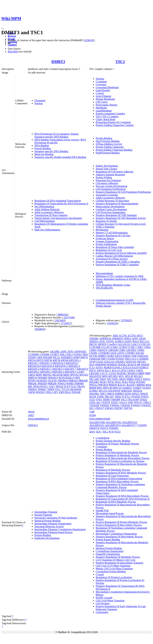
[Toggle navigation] (3, 29)
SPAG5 (136, 394)
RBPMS (79, 383)
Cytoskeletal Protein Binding (111, 571)
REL (30, 386)
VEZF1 (115, 402)
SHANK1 (94, 394)
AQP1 (135, 338)
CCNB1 (114, 347)
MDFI (39, 375)
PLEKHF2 (42, 381)
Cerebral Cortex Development (111, 209)
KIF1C (93, 370)
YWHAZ (146, 405)
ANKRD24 (105, 338)
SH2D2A (138, 391)
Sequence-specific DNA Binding (51, 151)
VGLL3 (123, 402)
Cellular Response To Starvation (112, 201)
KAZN (135, 368)
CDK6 (93, 350)
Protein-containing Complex (110, 114)
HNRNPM (100, 365)
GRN (40, 357)
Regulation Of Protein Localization (114, 577)
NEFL (103, 379)
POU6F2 (141, 382)
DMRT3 (58, 61)
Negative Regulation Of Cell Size (113, 236)
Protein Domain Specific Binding (113, 441)
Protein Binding (43, 148)
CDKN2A (102, 350)
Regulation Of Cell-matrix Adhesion (114, 172)
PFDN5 (32, 381)
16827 (31, 415)
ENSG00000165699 (100, 419)
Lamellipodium (104, 111)
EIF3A (119, 356)
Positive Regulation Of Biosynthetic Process (119, 525)
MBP (148, 373)
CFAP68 (45, 354)
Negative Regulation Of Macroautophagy (117, 204)
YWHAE (104, 405)
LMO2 (32, 375)
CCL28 (105, 347)
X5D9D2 (114, 428)
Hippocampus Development (110, 206)
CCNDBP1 (34, 354)
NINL (115, 379)
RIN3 (106, 388)
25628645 (40, 329)
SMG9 (110, 394)
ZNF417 (100, 408)
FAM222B (95, 359)
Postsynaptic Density (107, 105)
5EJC (99, 432)
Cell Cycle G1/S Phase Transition (113, 566)
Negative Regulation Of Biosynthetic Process (119, 537)
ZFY (56, 392)
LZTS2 (112, 373)
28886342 (62, 315)
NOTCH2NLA (66, 378)
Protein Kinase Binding (108, 540)
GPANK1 (120, 362)
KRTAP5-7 (70, 369)
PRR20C (33, 383)
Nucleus (39, 103)
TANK (100, 397)
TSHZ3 (143, 399)
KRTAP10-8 (34, 366)
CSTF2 (121, 353)
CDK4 (147, 347)
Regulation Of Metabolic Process (113, 470)
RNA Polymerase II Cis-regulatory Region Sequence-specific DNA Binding (56, 135)
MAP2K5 (122, 373)
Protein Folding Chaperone (110, 147)
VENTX (106, 402)
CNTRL (93, 353)
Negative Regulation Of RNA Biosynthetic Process (122, 496)
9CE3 (117, 432)
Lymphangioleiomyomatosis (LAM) (114, 300)
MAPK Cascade (104, 598)
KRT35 (40, 360)
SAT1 (52, 386)
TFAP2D (136, 397)
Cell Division (103, 603)
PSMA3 (62, 383)
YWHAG (115, 405)
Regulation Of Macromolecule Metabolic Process (121, 452)
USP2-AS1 (95, 402)
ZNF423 (109, 408)
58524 (31, 412)
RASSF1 (131, 385)
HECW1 (142, 362)
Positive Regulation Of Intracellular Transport (119, 563)
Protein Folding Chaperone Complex (115, 125)
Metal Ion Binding (44, 154)
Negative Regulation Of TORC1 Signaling (118, 262)
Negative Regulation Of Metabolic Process (118, 557)
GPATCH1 (131, 362)
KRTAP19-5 (61, 366)
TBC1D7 (109, 397)
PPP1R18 (103, 385)
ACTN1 (123, 336)
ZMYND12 (65, 392)
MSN (105, 376)
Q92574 (104, 428)
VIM (130, 402)
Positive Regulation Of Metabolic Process (117, 455)
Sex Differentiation (44, 206)
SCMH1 (93, 391)
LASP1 (81, 372)
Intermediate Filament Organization (53, 524)
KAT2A (127, 368)
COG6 (113, 353)
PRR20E (52, 383)
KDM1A (144, 368)
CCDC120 (145, 344)
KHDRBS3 (67, 357)
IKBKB (108, 368)
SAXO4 (147, 388)
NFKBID (42, 378)
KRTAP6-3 (46, 372)
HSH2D (145, 365)
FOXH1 (120, 359)
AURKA (119, 341)
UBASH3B (75, 389)
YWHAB (94, 405)
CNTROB (103, 353)
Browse (12, 36)
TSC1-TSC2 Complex (107, 116)
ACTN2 (132, 336)
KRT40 (65, 360)
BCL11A (145, 341)
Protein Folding (104, 177)
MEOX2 (47, 375)
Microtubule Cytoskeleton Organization (116, 534)
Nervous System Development (111, 186)
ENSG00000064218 (38, 419)
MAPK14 (132, 373)
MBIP (141, 373)
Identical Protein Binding (47, 521)
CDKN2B (113, 350)
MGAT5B (58, 375)
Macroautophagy (104, 273)
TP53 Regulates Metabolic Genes (113, 285)
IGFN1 (99, 368)
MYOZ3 (84, 375)
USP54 (32, 392)
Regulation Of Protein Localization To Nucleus (120, 461)
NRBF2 (131, 379)
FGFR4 (111, 359)
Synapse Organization (107, 241)
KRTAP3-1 (46, 369)
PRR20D (42, 383)
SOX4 (128, 394)
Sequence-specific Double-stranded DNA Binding (60, 157)
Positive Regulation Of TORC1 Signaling (117, 265)
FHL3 (63, 354)
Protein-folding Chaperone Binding (114, 150)
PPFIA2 (93, 385)
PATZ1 (147, 379)
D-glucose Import (105, 238)
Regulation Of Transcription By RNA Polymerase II (61, 204)
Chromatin (40, 100)
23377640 (69, 317)
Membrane (101, 108)
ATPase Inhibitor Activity (109, 144)
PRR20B (83, 381)
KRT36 (48, 360)
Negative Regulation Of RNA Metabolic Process (121, 473)
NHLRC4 (53, 378)
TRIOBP (116, 399)
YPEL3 (49, 392)
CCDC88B (95, 347)
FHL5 (70, 354)
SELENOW (114, 391)
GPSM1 (32, 357)
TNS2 (99, 399)
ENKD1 (127, 356)
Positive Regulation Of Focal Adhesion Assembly (121, 253)
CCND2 (123, 347)
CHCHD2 (131, 350)
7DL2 (105, 432)
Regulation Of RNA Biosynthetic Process (117, 481)
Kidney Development (107, 166)
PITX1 (111, 382)
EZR (134, 356)
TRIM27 (42, 389)
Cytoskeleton (102, 438)
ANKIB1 (94, 338)
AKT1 (140, 336)
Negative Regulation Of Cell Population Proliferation (123, 192)
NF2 (109, 379)
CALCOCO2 (123, 344)
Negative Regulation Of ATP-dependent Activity (121, 218)
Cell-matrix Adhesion (107, 183)
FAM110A (143, 356)
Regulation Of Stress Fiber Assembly (115, 247)
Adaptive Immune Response (110, 175)
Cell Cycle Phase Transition (110, 601)
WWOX (40, 392)
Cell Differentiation (45, 221)
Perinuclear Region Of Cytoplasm (113, 122)
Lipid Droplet (103, 90)
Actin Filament (103, 96)
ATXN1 (110, 341)
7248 (92, 412)
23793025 (126, 320)
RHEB (93, 388)
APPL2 (128, 338)
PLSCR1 (53, 381)
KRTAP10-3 (59, 363)
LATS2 (123, 370)
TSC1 (120, 61)
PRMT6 (113, 385)
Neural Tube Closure (106, 169)
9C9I (111, 432)
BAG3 (136, 341)
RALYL (122, 385)
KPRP (77, 357)
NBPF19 (32, 378)
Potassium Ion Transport (108, 180)
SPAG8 (59, 386)
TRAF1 (81, 386)
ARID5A (94, 341)
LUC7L (104, 373)
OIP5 (77, 378)
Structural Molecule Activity (49, 526)
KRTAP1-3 (34, 363)
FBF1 (104, 359)
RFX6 (37, 386)
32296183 (89, 40)
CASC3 (135, 344)
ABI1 (116, 336)
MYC (121, 376)
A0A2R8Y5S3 (130, 422)
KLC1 (108, 370)
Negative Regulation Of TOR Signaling (116, 215)
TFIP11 (145, 397)
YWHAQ (135, 405)
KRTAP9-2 (58, 372)
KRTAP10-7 (72, 363)
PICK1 (103, 382)
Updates (12, 45)
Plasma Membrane (105, 99)
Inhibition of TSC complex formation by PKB (119, 276)
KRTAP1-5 (46, 363)
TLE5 (73, 386)
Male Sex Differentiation (47, 230)
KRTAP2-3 (74, 366)
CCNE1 (132, 347)
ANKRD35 (117, 338)
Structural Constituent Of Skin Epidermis (56, 518)
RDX (148, 385)
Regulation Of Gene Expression (112, 476)
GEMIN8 (143, 359)
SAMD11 (127, 388)
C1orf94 (111, 344)
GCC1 (135, 359)
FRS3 (85, 354)
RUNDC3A (116, 388)
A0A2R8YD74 (113, 425)
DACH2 (140, 353)
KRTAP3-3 (58, 369)
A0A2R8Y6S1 (97, 425)
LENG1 (131, 370)
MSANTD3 (95, 376)
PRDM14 (63, 381)
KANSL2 (117, 368)
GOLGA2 (109, 362)
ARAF (142, 338)
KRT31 (84, 357)
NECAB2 (94, 379)
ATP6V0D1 (80, 352)
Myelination (102, 230)
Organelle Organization (108, 554)
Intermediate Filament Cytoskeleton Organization (60, 529)
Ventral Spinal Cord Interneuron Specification (58, 218)
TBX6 (118, 397)
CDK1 (140, 347)
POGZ (132, 382)
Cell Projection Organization (111, 212)
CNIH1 (141, 350)
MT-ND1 (113, 376)
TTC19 (65, 389)
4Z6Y (92, 432)
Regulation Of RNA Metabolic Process (116, 502)
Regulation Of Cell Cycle (109, 250)
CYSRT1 (55, 354)
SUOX (93, 397)
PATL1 (139, 379)
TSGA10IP (133, 399)
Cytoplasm (101, 82)
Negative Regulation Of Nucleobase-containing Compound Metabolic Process (120, 486)
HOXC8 (132, 365)
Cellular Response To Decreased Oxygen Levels (121, 224)
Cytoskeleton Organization (110, 551)
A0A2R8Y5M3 (97, 422)
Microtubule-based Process (110, 513)
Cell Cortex (102, 102)
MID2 (66, 375)
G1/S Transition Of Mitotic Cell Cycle (116, 560)
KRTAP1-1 (75, 360)
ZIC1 (92, 408)
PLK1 (118, 382)
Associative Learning (107, 195)
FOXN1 (78, 354)
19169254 (112, 323)
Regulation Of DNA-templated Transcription (58, 201)
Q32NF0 (142, 425)
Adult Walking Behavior (47, 209)
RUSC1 (44, 386)
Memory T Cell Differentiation (112, 233)
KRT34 (32, 360)
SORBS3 (119, 394)
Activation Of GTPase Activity (112, 259)
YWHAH (125, 405)
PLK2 (125, 382)
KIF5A (101, 370)
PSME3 (70, 383)
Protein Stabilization (106, 244)
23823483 (60, 320)
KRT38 (56, 360)
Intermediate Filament (46, 512)
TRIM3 (106, 399)
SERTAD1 (127, 391)
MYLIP (129, 376)
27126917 (66, 323)
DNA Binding (42, 145)
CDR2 (122, 350)
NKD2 (122, 379)
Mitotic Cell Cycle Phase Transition (114, 569)
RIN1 (100, 388)
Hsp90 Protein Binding (108, 153)
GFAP (92, 362)
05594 (92, 415)
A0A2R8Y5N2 (114, 422)
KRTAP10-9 (48, 366)
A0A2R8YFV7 (129, 425)
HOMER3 (112, 365)
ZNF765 (128, 408)
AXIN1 (128, 341)
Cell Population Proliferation (111, 189)
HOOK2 (122, 365)
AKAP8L (55, 352)
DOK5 (111, 356)
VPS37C (138, 402)
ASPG (64, 352)
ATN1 (71, 352)
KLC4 (115, 370)
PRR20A (73, 381)
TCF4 (67, 386)
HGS (92, 365)
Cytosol (100, 93)
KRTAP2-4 (34, 369)
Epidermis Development (47, 538)
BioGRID (13, 52)
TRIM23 (32, 389)
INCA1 (57, 357)
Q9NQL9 (33, 425)
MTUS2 (74, 375)
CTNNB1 (130, 353)
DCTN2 (93, 356)
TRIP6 (51, 389)
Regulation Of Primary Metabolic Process (117, 444)
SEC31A (103, 391)
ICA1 (92, 368)
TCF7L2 (126, 397)
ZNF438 (76, 392)
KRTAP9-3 (70, 372)
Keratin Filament (43, 515)
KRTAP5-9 (83, 369)
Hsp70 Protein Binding (108, 141)
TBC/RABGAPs (104, 288)
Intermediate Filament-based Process (53, 532)
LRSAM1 (94, 373)
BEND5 (102, 344)
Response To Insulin (106, 221)
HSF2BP (47, 357)
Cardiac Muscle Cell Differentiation (114, 256)
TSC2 (124, 399)
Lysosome (101, 84)
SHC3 (103, 394)
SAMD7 (137, 388)
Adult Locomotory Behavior (49, 212)
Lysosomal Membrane (107, 87)
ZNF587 (118, 408)
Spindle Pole (102, 510)
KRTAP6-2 (34, 372)
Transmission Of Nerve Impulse (51, 215)
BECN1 (93, 344)
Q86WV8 (94, 428)
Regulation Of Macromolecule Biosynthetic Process (123, 458)
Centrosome (102, 612)
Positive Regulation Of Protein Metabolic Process (121, 522)
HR (138, 365)
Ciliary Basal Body (106, 119)
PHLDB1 (94, 382)
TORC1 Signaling (105, 227)
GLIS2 (100, 362)
